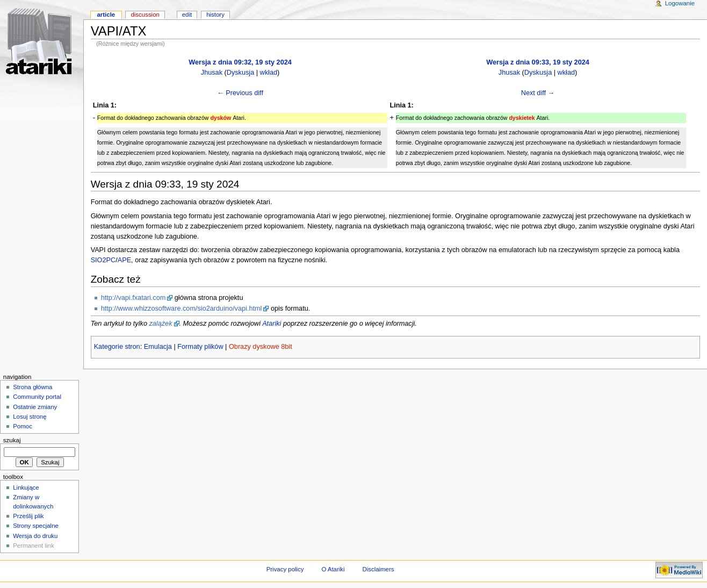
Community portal (37, 397)
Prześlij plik (28, 516)
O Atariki (333, 569)
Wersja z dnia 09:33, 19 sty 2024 (538, 62)
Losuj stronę (30, 417)
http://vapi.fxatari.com (134, 298)
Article (106, 15)
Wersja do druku (35, 536)
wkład (269, 73)
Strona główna (33, 387)
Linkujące (26, 487)
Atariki (272, 324)
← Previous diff (240, 93)
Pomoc (23, 426)
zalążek (160, 324)
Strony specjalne (36, 526)
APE (124, 260)
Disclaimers (378, 569)
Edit (187, 15)
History (215, 15)
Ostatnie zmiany (35, 407)
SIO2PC (103, 260)
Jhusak (212, 73)
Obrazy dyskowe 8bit (261, 347)
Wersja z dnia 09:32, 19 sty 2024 (240, 62)
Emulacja (158, 347)
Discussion (145, 15)
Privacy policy (285, 569)
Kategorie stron (117, 347)
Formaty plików (200, 347)
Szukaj (12, 440)
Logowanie (680, 3)
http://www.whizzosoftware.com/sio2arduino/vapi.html (182, 309)
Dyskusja (240, 73)
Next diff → (538, 93)
